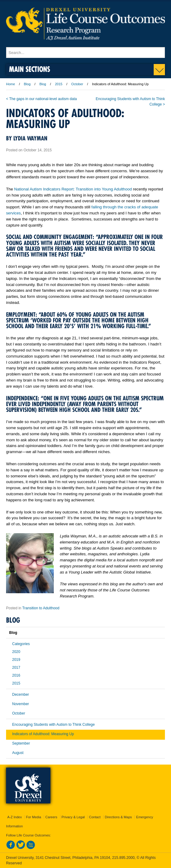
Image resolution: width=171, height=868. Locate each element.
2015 (59, 84)
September (21, 743)
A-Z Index (15, 817)
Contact (95, 817)
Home (10, 84)
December (21, 695)
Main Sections (30, 69)
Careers (51, 817)
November (21, 704)
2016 (16, 675)
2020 (16, 652)
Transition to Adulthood (41, 608)
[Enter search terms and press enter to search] (85, 52)
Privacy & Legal (73, 817)
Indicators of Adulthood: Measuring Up (43, 734)
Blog (27, 84)
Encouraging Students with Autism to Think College (53, 725)
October (77, 84)
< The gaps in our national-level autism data (41, 99)
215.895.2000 (123, 858)
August (18, 753)
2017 (16, 668)
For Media (34, 817)
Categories (21, 644)
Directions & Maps (118, 817)
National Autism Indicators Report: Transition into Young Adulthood (73, 189)
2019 (16, 660)
